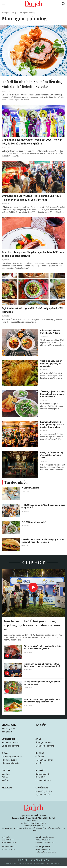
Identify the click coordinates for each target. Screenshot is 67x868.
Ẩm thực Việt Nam (44, 744)
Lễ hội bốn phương (11, 747)
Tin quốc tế (7, 733)
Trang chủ (6, 13)
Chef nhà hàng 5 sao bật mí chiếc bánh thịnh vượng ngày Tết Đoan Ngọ (42, 702)
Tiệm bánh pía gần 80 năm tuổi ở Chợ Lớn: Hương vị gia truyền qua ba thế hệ (42, 666)
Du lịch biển (8, 740)
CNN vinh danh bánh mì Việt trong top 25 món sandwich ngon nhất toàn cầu (43, 541)
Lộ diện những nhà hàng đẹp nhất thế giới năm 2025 (52, 456)
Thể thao (6, 783)
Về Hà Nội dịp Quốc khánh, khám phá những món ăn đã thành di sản (53, 395)
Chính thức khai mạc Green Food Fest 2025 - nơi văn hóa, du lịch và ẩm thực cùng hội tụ (32, 142)
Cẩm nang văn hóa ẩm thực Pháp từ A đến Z (51, 332)
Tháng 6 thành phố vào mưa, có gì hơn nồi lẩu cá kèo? (42, 684)
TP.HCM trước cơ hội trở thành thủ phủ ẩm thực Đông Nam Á (43, 507)
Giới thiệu (22, 862)
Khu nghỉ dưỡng (9, 761)
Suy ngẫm (41, 726)
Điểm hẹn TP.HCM (10, 744)
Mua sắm (7, 790)
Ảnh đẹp (39, 765)
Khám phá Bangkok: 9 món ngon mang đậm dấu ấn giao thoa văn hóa (52, 425)
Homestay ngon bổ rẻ (12, 758)
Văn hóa (6, 776)
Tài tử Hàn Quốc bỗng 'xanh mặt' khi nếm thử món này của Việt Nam (43, 648)
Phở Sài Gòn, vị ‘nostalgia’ (34, 523)
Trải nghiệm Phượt (44, 761)
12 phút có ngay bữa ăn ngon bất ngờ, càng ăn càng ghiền (51, 364)
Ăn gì (14, 13)
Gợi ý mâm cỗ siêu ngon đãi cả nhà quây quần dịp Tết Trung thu (33, 311)
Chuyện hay (42, 790)
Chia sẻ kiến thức (43, 783)
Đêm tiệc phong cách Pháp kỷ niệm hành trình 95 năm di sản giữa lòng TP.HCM (33, 254)
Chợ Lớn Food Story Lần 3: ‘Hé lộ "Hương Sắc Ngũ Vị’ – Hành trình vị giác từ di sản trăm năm (32, 198)
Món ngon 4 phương (27, 13)
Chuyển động (9, 726)
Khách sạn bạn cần (11, 765)
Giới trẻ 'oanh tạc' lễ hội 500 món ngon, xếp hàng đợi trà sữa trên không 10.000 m (32, 626)
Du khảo (40, 754)
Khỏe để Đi (40, 779)
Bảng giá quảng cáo (40, 862)
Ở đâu (5, 754)
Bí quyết (40, 772)
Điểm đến (40, 758)
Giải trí (6, 772)
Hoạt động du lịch (44, 794)
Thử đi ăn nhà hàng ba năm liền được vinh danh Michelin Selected (33, 84)
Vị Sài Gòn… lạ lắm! (30, 488)
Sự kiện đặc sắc (43, 797)
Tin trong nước (9, 729)
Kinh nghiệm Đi (43, 776)
